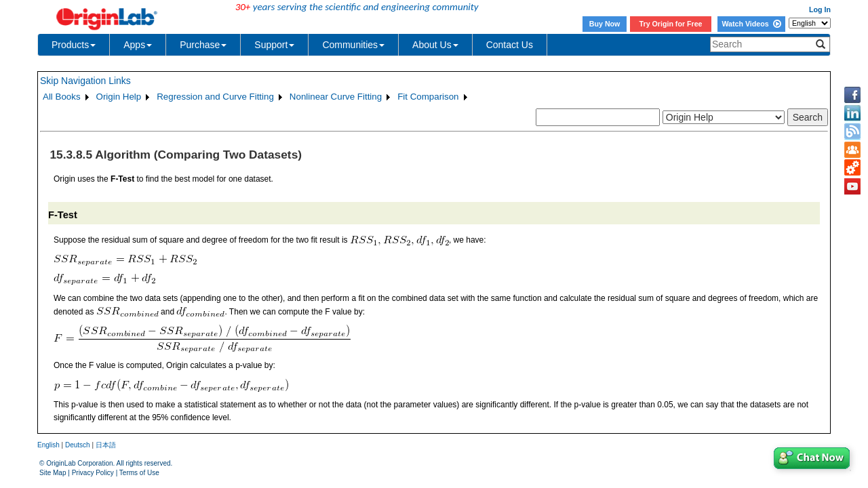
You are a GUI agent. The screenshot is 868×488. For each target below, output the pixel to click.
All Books (62, 97)
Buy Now (605, 24)
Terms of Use (139, 473)
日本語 (106, 445)
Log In (820, 9)
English (48, 445)
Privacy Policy (93, 473)
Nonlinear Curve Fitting (336, 97)
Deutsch (78, 445)
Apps (138, 45)
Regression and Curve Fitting (215, 97)
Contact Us (510, 45)
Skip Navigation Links (85, 81)
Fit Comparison (428, 97)
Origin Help (119, 97)
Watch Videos (751, 24)
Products (74, 45)
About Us (435, 45)
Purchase (203, 45)
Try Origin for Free (671, 24)
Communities (353, 45)
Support (274, 45)
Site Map (53, 473)
